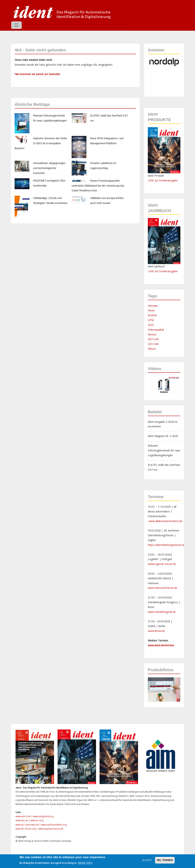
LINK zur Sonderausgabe (163, 180)
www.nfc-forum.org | (27, 829)
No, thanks (165, 860)
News (151, 310)
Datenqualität (156, 330)
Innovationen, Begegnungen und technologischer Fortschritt (49, 168)
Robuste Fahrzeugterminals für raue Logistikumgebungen (164, 450)
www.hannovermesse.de (163, 588)
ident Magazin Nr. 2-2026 (163, 436)
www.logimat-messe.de (162, 564)
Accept (147, 860)
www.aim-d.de (23, 816)
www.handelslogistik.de (162, 612)
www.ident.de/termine (161, 645)
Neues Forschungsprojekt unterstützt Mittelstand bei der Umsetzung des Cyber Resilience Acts (98, 186)
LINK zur (153, 271)
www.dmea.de (156, 631)
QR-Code (153, 339)
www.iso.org (37, 820)
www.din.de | (23, 820)
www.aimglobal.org (43, 816)
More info (85, 863)
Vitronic (152, 334)
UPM (151, 320)
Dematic (153, 306)
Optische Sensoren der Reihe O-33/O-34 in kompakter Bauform (41, 143)
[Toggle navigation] (16, 25)
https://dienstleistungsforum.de (166, 545)
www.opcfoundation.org (54, 825)
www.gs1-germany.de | (28, 825)
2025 (151, 325)
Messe (152, 349)
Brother (152, 315)
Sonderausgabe (168, 271)
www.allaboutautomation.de (165, 521)
